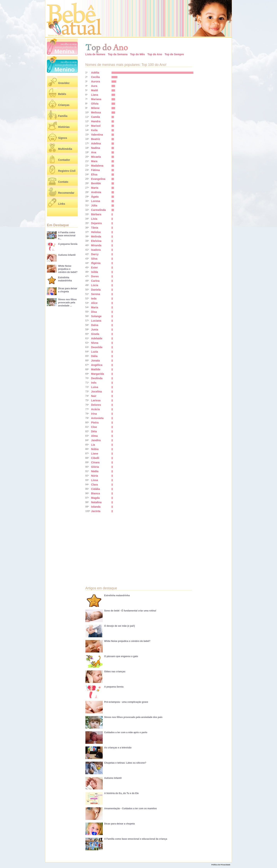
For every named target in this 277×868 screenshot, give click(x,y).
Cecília (96, 77)
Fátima (96, 170)
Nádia (95, 471)
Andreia (96, 192)
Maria (95, 307)
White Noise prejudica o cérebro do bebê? (68, 269)
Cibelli (95, 458)
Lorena (96, 201)
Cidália (96, 489)
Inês (94, 383)
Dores (95, 276)
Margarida (98, 374)
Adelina (96, 143)
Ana (94, 152)
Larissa (96, 400)
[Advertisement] (118, 546)
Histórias (64, 127)
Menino (65, 69)
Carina (95, 281)
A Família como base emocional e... (67, 236)
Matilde (96, 369)
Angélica (97, 365)
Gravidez (64, 83)
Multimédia (65, 149)
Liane (95, 454)
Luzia (95, 352)
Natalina (96, 502)
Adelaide (97, 338)
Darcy (95, 254)
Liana (95, 95)
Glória (95, 467)
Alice (94, 303)
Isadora (96, 250)
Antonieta (97, 418)
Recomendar (66, 193)
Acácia (96, 409)
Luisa (95, 387)
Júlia (94, 205)
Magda (95, 498)
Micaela (96, 157)
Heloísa (96, 232)
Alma (94, 436)
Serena (96, 294)
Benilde (96, 183)
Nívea (95, 343)
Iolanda (96, 507)
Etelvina (96, 241)
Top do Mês (137, 54)
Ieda (94, 299)
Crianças (64, 105)
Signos (63, 138)
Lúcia (95, 285)
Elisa (94, 174)
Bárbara (96, 214)
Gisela (95, 334)
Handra (96, 121)
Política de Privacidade (221, 865)
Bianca (96, 493)
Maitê (95, 90)
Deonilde (97, 347)
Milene (95, 108)
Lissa (95, 480)
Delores (96, 405)
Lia (93, 445)
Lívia (94, 219)
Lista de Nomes (95, 54)
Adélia (95, 73)
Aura (94, 86)
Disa (94, 312)
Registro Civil (67, 171)
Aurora (96, 81)
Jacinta (96, 511)
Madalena (97, 166)
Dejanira (96, 223)
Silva (94, 259)
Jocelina (97, 392)
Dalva (95, 325)
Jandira (96, 440)
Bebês (62, 94)
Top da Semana (118, 54)
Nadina (96, 148)
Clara (95, 485)
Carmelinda (98, 210)
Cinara (95, 462)
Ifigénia (96, 263)
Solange (96, 316)
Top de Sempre (174, 54)
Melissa (96, 112)
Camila (96, 117)
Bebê (60, 36)
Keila (94, 130)
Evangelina (98, 179)
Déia (94, 431)
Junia (95, 330)
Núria (95, 476)
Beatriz (96, 139)
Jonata (96, 361)
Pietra (95, 423)
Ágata (95, 197)
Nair (94, 396)
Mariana (96, 99)
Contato (63, 182)
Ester (95, 268)
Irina (94, 414)
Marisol (96, 126)
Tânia (95, 228)
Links (62, 204)
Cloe (94, 427)
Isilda (95, 272)
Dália (94, 356)
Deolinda (97, 378)
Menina (64, 51)
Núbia (95, 449)
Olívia (95, 104)
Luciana (96, 321)
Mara (94, 161)
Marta (95, 188)
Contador (64, 160)
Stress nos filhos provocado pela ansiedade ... (67, 303)
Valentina (97, 135)
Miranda (96, 245)
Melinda (96, 236)
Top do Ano (155, 54)
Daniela (96, 290)
